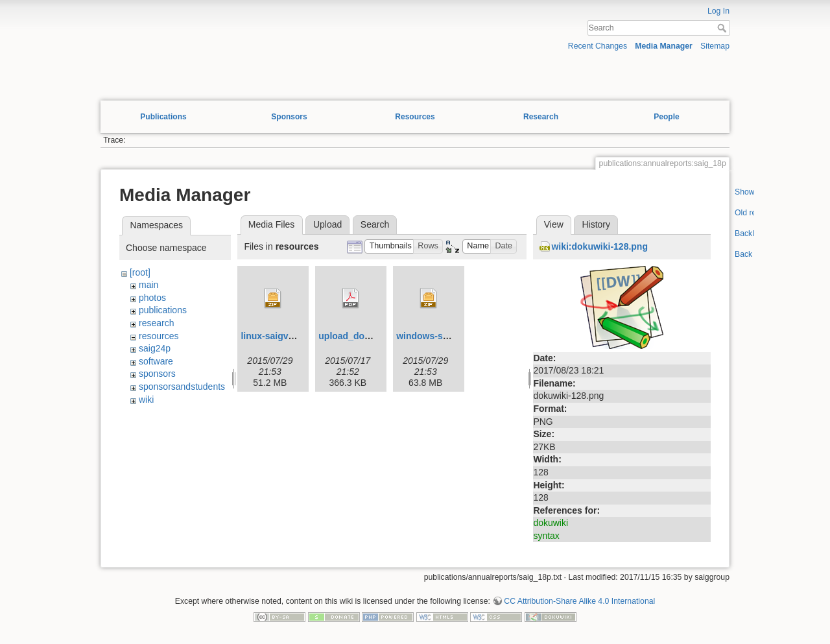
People (666, 117)
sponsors (157, 374)
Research (541, 117)
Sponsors (289, 117)
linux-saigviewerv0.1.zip (292, 336)
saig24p (155, 348)
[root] (140, 272)
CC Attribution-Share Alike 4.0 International (579, 601)
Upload (327, 224)
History (596, 224)
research (156, 323)
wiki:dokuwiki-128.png (599, 246)
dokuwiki (551, 523)
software (156, 361)
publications (163, 310)
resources (159, 336)
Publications (163, 117)
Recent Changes (598, 46)
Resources (415, 117)
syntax (546, 536)
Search (723, 28)
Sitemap (715, 46)
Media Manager (664, 46)
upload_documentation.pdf (377, 336)
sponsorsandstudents (182, 387)
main (148, 285)
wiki (146, 400)
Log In (718, 11)
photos (152, 298)
